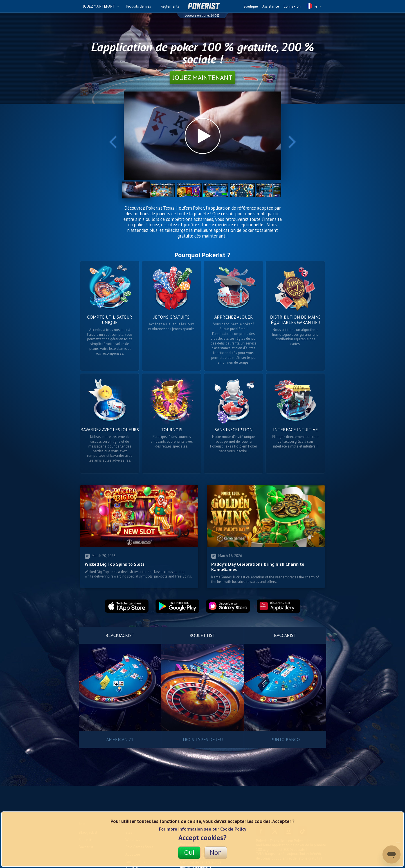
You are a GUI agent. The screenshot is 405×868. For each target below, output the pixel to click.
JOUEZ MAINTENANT (101, 6)
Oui (189, 852)
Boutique (251, 6)
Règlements (170, 6)
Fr (314, 6)
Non (216, 852)
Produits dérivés (139, 6)
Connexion (292, 6)
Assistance (271, 6)
